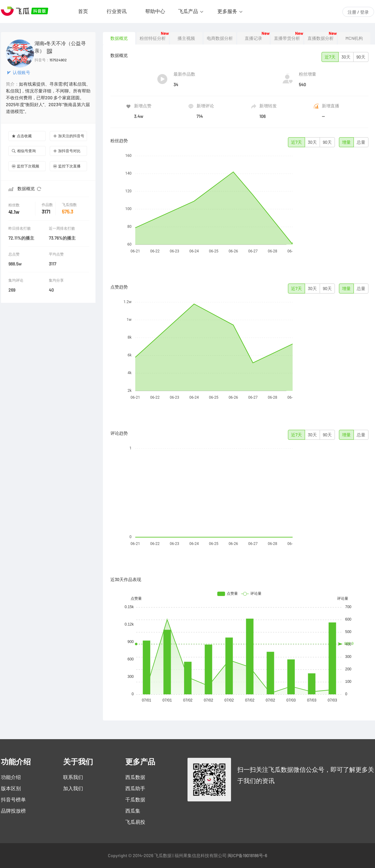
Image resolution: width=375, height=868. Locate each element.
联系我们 (73, 777)
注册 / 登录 (358, 12)
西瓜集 (133, 811)
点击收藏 (22, 136)
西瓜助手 (135, 788)
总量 (361, 142)
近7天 (330, 57)
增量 (346, 142)
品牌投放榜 (13, 811)
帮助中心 (155, 11)
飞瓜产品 (188, 11)
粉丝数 (15, 205)
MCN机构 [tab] (354, 38)
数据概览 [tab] (119, 38)
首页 (83, 11)
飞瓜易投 (135, 822)
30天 (346, 57)
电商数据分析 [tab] (220, 38)
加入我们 (73, 788)
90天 (361, 57)
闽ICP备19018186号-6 (247, 856)
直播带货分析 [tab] (287, 38)
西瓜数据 (135, 777)
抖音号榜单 (13, 800)
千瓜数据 (135, 800)
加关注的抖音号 (69, 136)
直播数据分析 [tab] (321, 38)
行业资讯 (117, 11)
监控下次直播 (67, 166)
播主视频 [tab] (186, 38)
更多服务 (227, 11)
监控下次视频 (25, 166)
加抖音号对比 (67, 151)
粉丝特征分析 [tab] (153, 38)
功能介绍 (11, 777)
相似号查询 (24, 151)
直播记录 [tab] (253, 38)
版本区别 (11, 788)
